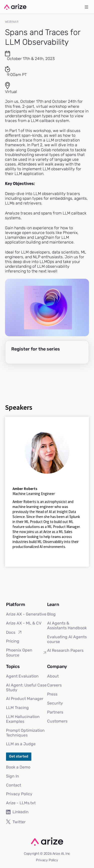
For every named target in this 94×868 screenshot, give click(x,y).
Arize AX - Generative (26, 614)
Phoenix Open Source (27, 652)
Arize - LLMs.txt (21, 803)
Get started (19, 756)
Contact (14, 785)
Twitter (16, 822)
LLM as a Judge (21, 744)
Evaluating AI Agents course (67, 639)
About (53, 676)
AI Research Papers (65, 650)
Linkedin (17, 812)
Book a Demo (18, 767)
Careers (54, 685)
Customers (57, 721)
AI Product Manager (25, 699)
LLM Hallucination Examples (23, 719)
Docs (14, 632)
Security (55, 703)
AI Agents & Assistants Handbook (67, 625)
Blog (51, 614)
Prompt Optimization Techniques (25, 733)
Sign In (13, 776)
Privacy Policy (19, 794)
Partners (55, 712)
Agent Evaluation (22, 676)
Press (52, 694)
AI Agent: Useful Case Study (26, 687)
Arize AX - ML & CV (24, 623)
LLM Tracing (17, 708)
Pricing (13, 641)
